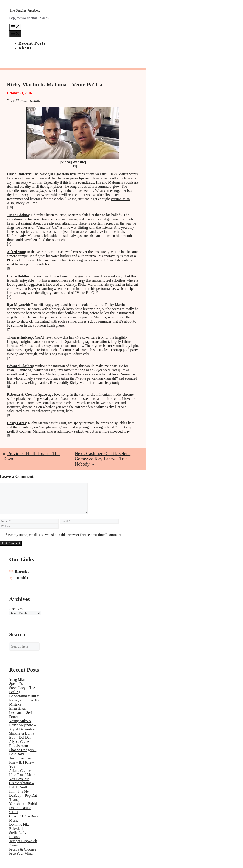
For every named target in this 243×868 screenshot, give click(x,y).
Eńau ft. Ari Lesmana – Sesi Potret (21, 713)
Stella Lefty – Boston (19, 835)
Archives (16, 609)
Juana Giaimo (18, 215)
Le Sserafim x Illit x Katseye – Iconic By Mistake (24, 700)
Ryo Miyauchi (18, 305)
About (25, 48)
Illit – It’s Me (19, 791)
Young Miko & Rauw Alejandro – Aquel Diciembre (23, 725)
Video (65, 162)
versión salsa (120, 199)
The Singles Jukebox (24, 10)
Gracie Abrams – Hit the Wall (22, 785)
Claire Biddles (18, 276)
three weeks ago (112, 276)
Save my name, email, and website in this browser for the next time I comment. (64, 535)
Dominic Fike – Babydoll (21, 826)
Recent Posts (32, 43)
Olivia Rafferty (19, 174)
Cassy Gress (16, 423)
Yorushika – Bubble (24, 804)
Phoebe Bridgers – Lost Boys (23, 752)
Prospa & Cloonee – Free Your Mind (24, 851)
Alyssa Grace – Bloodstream (20, 744)
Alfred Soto (16, 252)
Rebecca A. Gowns (21, 394)
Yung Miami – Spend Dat (20, 682)
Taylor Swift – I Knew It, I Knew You (22, 762)
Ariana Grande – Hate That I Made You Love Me (22, 775)
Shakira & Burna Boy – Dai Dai (22, 735)
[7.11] (73, 166)
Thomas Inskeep (20, 337)
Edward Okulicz (20, 366)
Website (79, 162)
